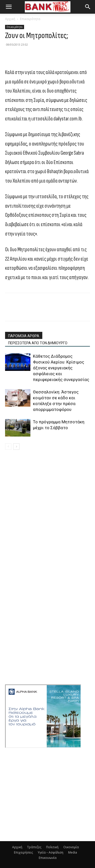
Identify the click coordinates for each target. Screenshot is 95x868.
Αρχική (10, 19)
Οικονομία (71, 847)
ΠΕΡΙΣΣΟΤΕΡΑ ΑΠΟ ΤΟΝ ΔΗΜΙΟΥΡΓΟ (38, 343)
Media (73, 852)
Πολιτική (52, 847)
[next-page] (16, 447)
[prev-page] (8, 447)
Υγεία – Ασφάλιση (51, 852)
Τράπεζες (34, 847)
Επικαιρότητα (30, 19)
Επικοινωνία (48, 858)
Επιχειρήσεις (23, 852)
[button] (9, 7)
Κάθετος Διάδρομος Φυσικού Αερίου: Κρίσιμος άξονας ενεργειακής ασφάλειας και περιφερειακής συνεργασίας (61, 368)
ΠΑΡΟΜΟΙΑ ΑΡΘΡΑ (24, 336)
